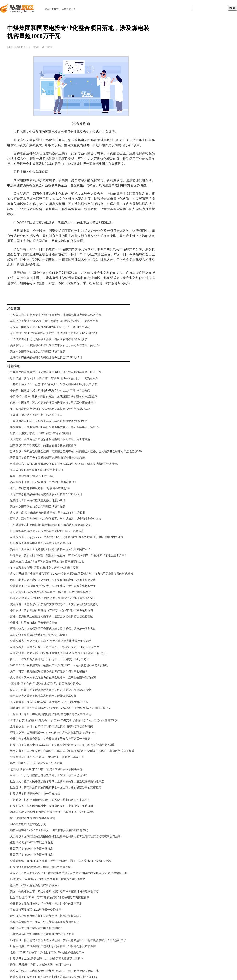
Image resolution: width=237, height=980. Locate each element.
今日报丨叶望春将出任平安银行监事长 (34, 623)
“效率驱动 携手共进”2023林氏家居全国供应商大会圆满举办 (46, 769)
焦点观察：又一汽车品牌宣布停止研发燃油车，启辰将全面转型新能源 (53, 678)
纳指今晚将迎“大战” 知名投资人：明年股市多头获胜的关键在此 (49, 830)
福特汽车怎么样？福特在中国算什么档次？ (36, 928)
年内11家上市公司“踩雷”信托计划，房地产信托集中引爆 (44, 568)
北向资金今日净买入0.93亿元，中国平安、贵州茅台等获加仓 (47, 757)
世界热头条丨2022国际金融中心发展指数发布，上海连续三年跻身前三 (53, 806)
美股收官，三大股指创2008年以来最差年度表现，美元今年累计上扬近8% (55, 345)
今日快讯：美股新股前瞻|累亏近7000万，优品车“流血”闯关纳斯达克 (52, 610)
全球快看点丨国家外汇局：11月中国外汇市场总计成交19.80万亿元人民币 (55, 647)
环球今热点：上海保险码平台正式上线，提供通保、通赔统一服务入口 (53, 629)
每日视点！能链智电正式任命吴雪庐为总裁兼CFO (40, 543)
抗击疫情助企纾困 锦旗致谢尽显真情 (33, 818)
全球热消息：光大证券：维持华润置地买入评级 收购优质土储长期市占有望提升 (59, 653)
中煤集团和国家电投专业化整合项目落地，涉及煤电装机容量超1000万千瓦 (56, 315)
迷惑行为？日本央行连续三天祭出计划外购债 (38, 500)
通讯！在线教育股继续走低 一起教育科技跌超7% (40, 488)
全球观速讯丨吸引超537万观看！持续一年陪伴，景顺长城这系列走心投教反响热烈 (61, 861)
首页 (64, 9)
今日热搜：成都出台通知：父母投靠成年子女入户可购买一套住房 (50, 739)
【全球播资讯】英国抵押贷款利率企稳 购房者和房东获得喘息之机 (51, 525)
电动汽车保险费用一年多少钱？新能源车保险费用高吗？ (45, 922)
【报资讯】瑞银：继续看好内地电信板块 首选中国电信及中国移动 (51, 714)
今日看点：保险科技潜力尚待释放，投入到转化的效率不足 (46, 904)
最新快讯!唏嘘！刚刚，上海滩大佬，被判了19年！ (41, 965)
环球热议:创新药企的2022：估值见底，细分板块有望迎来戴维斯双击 (52, 598)
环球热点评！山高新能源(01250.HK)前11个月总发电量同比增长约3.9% (53, 733)
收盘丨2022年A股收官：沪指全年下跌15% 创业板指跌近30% (47, 953)
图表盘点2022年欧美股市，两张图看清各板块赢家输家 (43, 445)
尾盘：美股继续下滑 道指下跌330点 (32, 476)
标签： (18, 295)
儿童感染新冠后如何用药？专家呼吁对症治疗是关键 (42, 934)
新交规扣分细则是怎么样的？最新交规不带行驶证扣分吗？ (46, 916)
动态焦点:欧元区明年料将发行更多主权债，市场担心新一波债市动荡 (52, 812)
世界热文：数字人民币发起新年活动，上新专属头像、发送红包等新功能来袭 (57, 781)
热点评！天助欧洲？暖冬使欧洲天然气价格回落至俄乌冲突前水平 (50, 549)
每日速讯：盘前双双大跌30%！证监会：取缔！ (39, 635)
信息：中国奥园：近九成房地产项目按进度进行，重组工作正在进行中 (53, 403)
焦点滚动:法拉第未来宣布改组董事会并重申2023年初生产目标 (48, 513)
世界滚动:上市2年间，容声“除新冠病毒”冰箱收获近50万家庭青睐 (50, 898)
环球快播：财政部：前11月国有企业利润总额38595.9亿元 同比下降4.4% (54, 977)
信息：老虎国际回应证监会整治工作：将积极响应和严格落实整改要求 (53, 580)
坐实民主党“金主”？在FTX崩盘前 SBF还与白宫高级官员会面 (47, 562)
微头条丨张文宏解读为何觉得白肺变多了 (35, 885)
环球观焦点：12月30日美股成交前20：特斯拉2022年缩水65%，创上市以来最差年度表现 (64, 464)
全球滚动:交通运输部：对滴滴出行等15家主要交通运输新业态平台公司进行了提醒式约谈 (64, 720)
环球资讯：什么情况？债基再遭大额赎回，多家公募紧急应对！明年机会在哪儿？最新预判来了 (68, 940)
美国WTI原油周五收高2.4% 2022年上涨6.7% (37, 470)
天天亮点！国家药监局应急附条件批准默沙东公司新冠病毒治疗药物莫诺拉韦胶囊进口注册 (65, 836)
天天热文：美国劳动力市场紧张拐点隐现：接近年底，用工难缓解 (50, 439)
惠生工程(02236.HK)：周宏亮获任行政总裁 (36, 763)
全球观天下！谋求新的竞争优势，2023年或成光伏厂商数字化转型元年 (53, 586)
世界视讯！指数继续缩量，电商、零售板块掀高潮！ (42, 867)
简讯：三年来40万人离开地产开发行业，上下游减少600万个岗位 (49, 659)
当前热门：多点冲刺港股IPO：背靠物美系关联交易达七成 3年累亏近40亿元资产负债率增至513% (69, 873)
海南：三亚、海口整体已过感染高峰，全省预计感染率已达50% (49, 775)
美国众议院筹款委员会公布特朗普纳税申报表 (38, 351)
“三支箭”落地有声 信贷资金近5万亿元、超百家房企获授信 (46, 684)
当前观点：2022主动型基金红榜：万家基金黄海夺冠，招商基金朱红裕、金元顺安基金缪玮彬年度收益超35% (76, 452)
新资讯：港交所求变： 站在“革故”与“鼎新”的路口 (40, 433)
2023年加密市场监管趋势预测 (28, 824)
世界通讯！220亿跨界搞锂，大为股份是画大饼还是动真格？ (47, 959)
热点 (71, 9)
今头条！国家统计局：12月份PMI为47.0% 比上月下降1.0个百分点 (50, 327)
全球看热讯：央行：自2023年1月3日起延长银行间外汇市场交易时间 (52, 726)
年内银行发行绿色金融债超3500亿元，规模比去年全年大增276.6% (50, 409)
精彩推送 (13, 366)
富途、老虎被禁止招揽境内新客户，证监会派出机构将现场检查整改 (52, 617)
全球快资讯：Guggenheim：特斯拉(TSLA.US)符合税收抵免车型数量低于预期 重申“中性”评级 (67, 537)
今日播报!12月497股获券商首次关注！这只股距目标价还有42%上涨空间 (54, 333)
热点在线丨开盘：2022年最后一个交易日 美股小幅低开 (44, 482)
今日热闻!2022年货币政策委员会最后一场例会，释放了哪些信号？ (51, 592)
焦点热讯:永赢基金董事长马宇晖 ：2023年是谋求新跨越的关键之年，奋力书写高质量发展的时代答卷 (72, 574)
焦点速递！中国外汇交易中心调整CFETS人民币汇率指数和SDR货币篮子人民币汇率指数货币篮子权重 (72, 751)
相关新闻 (13, 309)
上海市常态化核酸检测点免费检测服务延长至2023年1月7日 (46, 358)
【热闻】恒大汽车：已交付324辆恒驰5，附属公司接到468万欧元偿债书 (54, 384)
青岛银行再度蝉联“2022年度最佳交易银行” (36, 910)
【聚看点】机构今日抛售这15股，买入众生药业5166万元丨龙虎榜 (50, 800)
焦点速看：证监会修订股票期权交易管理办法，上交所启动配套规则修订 (54, 604)
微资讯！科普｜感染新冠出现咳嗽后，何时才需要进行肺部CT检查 (51, 690)
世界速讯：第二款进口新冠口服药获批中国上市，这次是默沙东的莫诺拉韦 (56, 788)
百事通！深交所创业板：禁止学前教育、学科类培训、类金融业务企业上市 (56, 519)
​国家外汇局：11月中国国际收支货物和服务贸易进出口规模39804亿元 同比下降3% (60, 708)
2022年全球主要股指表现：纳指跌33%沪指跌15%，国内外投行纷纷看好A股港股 (59, 665)
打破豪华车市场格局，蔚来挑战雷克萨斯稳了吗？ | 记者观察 (47, 531)
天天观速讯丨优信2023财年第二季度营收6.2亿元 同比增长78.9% (49, 702)
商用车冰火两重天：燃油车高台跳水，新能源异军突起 (43, 696)
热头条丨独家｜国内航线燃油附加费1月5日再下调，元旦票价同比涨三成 (54, 971)
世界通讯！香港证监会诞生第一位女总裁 (35, 794)
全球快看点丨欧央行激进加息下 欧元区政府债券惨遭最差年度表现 (51, 641)
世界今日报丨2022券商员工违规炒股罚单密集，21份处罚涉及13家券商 (53, 946)
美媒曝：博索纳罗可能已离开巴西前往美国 (36, 415)
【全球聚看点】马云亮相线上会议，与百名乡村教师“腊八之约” (49, 339)
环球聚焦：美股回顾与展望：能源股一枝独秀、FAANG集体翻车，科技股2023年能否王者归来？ (69, 555)
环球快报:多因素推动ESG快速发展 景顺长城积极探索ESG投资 (48, 879)
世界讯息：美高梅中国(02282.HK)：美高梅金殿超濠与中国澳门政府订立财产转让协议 (62, 745)
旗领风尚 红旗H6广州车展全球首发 (32, 843)
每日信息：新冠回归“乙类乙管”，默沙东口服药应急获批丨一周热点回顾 (54, 321)
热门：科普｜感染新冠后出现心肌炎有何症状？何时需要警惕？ (49, 671)
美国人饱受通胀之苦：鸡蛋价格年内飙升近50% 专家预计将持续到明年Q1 (55, 891)
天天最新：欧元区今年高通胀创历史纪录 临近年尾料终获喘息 (48, 458)
